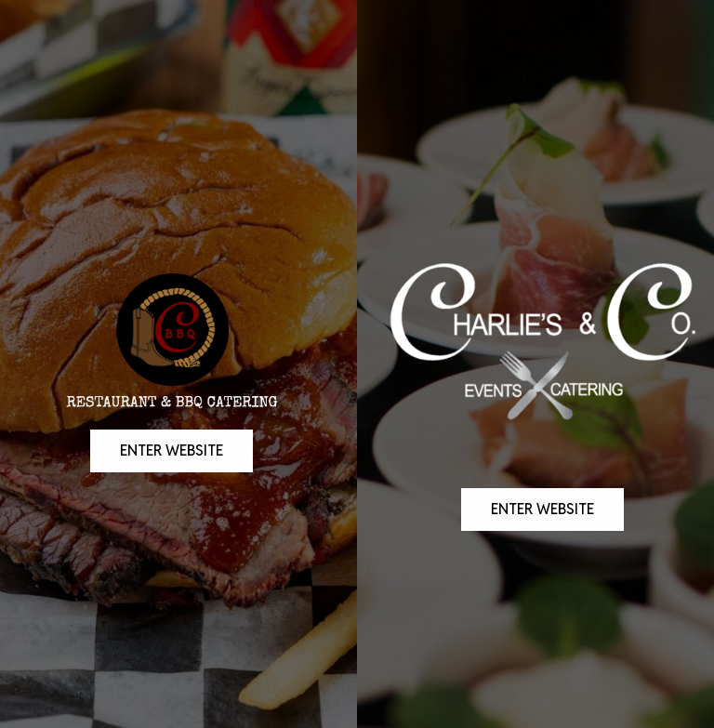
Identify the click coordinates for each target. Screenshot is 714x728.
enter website (528, 562)
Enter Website (157, 503)
